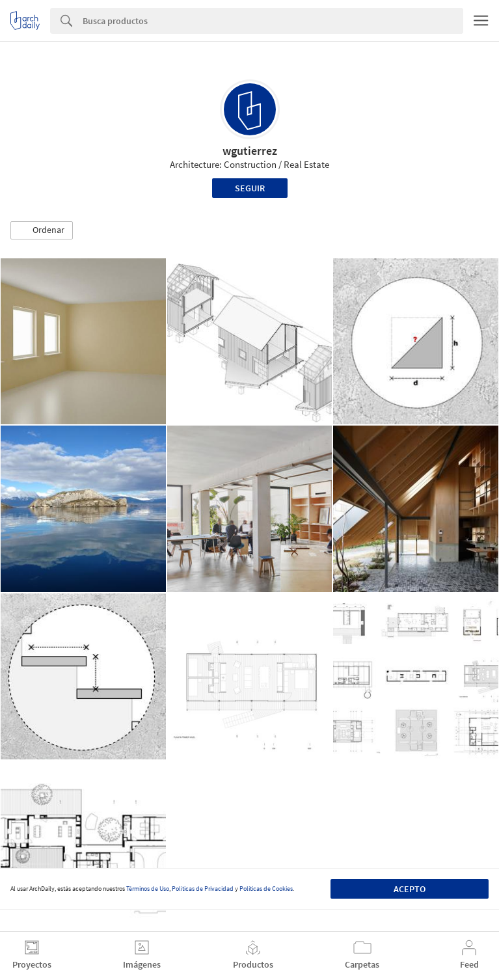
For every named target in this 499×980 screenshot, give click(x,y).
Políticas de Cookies (266, 889)
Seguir (250, 188)
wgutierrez (250, 151)
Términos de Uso (148, 889)
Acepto (410, 889)
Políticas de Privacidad (203, 889)
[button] (42, 230)
